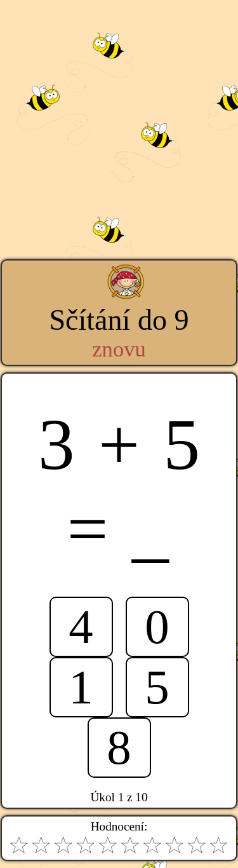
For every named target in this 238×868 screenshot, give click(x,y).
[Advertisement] (119, 120)
